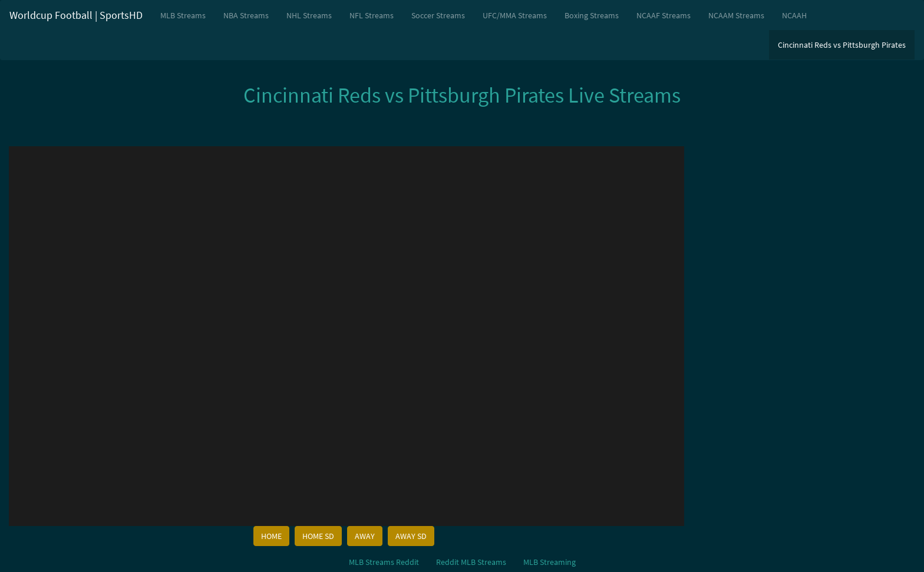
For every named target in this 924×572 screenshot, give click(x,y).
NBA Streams (246, 15)
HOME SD (318, 536)
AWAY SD (411, 536)
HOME (271, 536)
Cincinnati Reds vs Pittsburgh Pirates (842, 45)
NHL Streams (309, 15)
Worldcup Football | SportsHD (76, 15)
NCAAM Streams (736, 15)
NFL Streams (372, 15)
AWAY (365, 536)
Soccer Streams (438, 15)
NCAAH (794, 15)
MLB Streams (183, 15)
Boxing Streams (592, 15)
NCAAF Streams (664, 15)
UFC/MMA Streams (515, 15)
